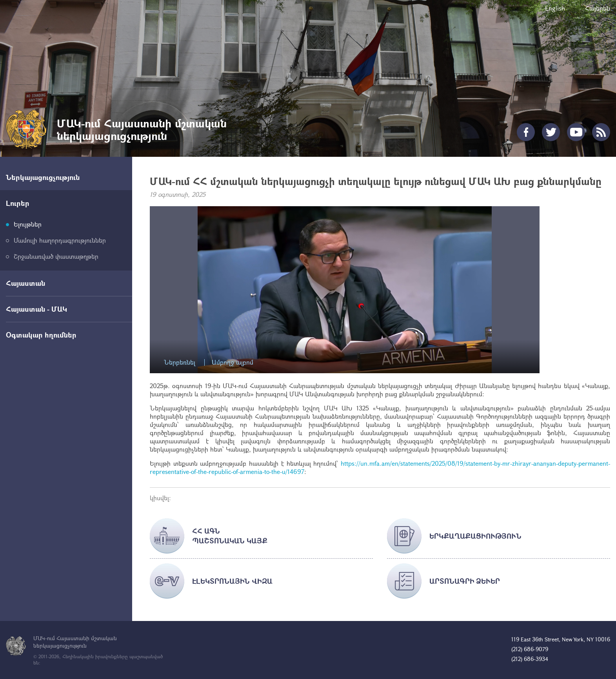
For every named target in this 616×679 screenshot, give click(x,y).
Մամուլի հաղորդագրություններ (60, 240)
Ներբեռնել (180, 362)
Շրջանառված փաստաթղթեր (56, 256)
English (555, 8)
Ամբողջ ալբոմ (233, 362)
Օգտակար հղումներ (41, 335)
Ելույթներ (28, 224)
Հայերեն (598, 8)
